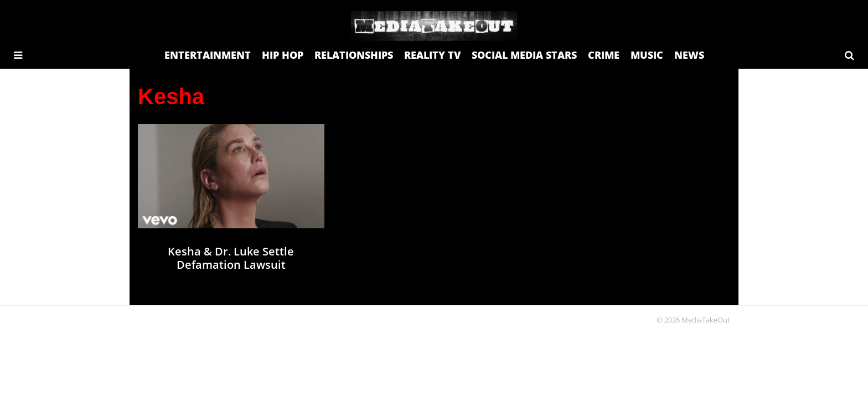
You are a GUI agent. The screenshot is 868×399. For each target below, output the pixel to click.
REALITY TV (432, 55)
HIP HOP (283, 55)
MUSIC (647, 55)
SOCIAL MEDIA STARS (524, 55)
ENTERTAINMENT (208, 55)
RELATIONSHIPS (354, 55)
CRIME (604, 55)
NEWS (689, 55)
